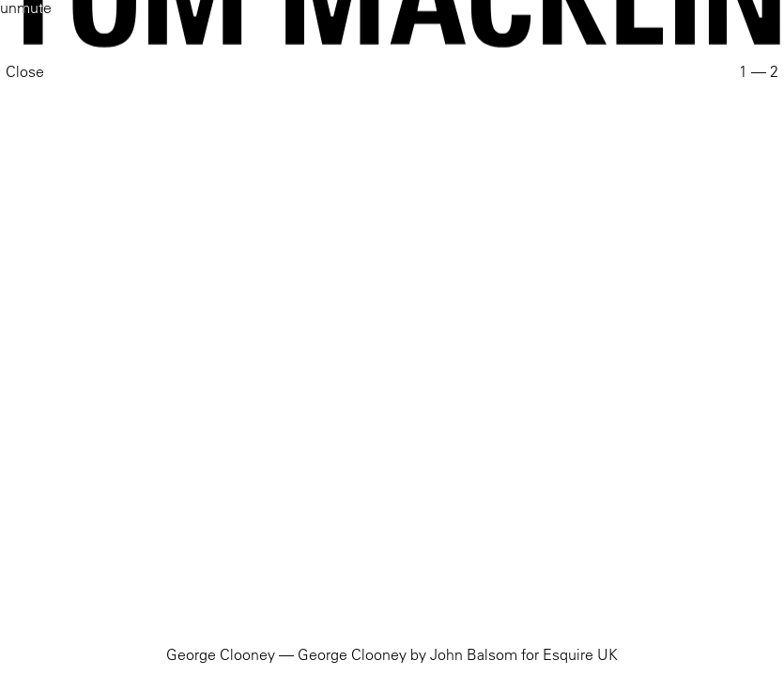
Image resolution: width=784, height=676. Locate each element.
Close (25, 70)
